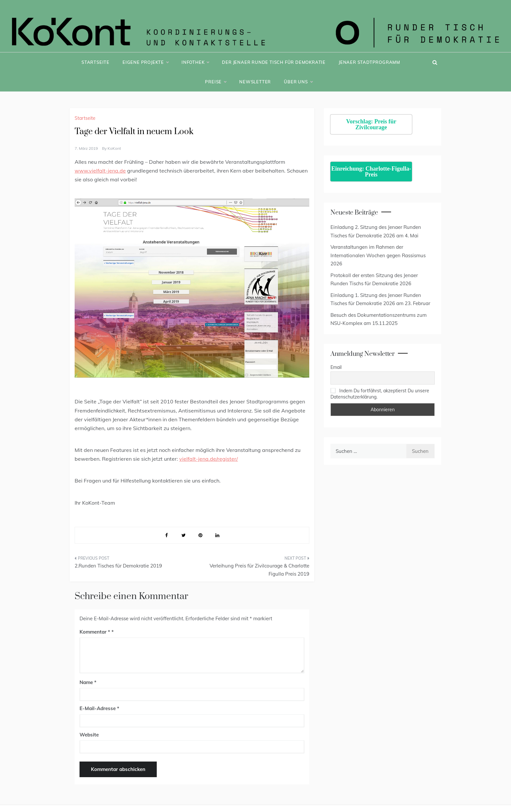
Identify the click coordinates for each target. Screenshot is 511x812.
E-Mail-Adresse (99, 708)
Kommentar (95, 632)
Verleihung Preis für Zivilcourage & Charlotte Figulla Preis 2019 (259, 570)
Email (336, 367)
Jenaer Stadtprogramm (369, 62)
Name (88, 682)
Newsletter (255, 82)
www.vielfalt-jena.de (100, 171)
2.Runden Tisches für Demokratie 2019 (118, 566)
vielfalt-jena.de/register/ (209, 459)
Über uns (298, 82)
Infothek (195, 62)
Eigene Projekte (146, 62)
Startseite (95, 62)
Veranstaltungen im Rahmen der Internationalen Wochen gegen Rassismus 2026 (378, 255)
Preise (216, 82)
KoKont (114, 148)
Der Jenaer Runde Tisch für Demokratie (274, 62)
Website (89, 735)
